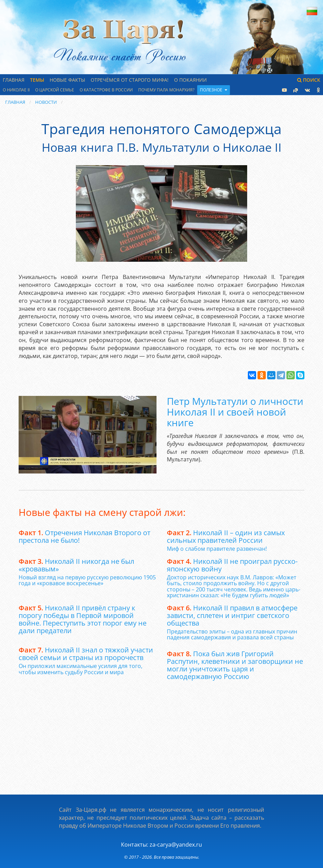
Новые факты (67, 80)
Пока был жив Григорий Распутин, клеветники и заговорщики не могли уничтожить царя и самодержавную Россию (235, 665)
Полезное (214, 90)
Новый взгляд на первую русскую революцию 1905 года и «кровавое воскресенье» (87, 580)
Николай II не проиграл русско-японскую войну (232, 565)
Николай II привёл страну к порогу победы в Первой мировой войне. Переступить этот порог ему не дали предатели (83, 619)
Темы (37, 80)
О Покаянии (190, 80)
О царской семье (55, 90)
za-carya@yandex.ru (176, 845)
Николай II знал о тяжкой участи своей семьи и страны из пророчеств (86, 654)
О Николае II (16, 90)
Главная (14, 80)
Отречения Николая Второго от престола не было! (84, 536)
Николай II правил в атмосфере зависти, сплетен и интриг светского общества (232, 615)
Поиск (309, 80)
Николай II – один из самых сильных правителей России (226, 536)
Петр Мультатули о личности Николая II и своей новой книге (235, 412)
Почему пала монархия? (166, 90)
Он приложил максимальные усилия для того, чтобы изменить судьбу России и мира (80, 669)
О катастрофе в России (106, 90)
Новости (46, 102)
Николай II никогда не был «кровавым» (76, 565)
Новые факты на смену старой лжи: (102, 512)
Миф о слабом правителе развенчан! (217, 549)
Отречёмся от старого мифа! (130, 80)
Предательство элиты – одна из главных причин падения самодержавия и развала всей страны (232, 635)
